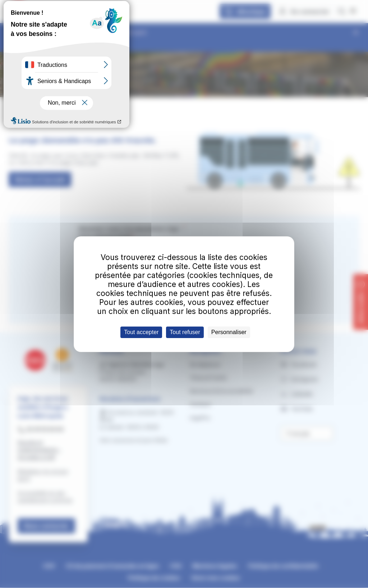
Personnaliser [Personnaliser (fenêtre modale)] (229, 332)
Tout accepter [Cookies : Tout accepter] (141, 332)
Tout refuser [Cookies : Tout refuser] (185, 332)
